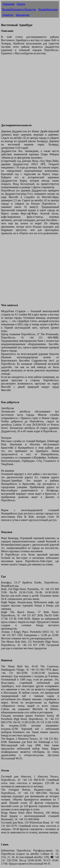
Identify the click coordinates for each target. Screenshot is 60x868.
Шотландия (23, 15)
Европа (21, 4)
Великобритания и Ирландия (19, 9)
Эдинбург (8, 15)
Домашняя (8, 4)
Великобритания (48, 9)
